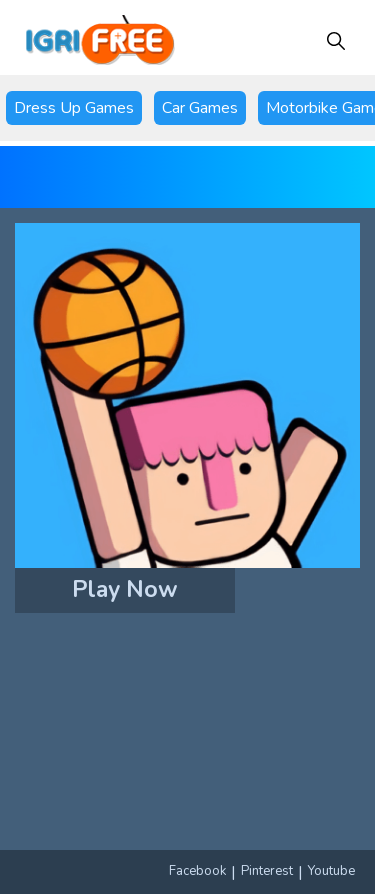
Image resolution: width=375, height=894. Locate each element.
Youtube (331, 871)
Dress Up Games (74, 108)
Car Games (200, 108)
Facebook (197, 871)
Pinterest (267, 871)
